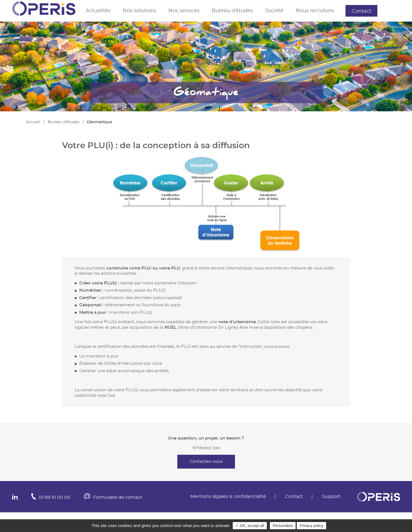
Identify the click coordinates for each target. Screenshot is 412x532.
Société (274, 11)
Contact (361, 11)
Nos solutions (140, 11)
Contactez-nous (206, 462)
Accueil (33, 122)
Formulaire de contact (118, 497)
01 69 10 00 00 (55, 497)
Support (394, 11)
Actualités (98, 11)
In (15, 497)
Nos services (184, 11)
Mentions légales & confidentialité (228, 497)
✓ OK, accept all (250, 526)
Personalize (283, 526)
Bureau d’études (232, 11)
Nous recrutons (315, 11)
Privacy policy (311, 526)
